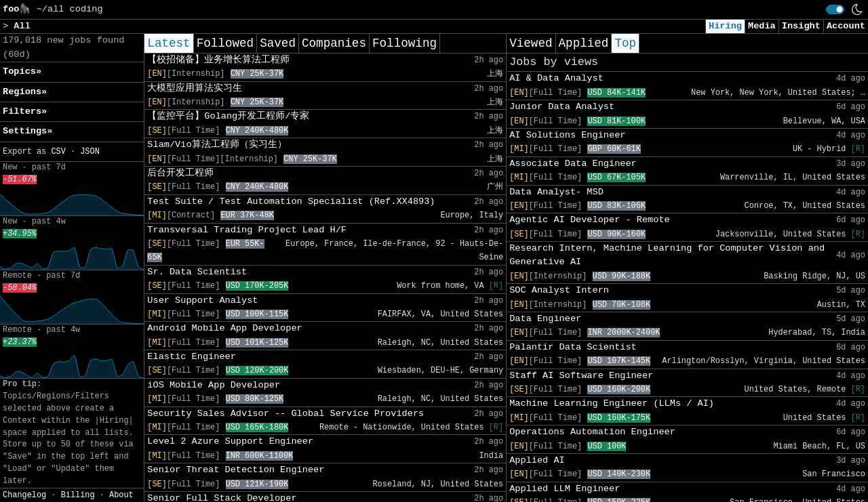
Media (762, 26)
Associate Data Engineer (573, 164)
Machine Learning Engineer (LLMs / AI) (612, 403)
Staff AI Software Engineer (581, 376)
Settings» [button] (27, 131)
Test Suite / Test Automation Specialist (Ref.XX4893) (291, 202)
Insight (801, 26)
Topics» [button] (22, 71)
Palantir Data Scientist (573, 347)
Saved (278, 43)
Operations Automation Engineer (592, 432)
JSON (90, 152)
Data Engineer (545, 319)
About (121, 495)
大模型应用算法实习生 (195, 88)
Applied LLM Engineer (565, 489)
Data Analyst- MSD (556, 192)
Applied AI (537, 460)
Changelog (24, 495)
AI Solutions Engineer (567, 135)
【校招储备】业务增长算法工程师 (218, 60)
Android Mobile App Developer (224, 328)
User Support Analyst (202, 300)
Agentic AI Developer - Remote (590, 220)
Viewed (531, 43)
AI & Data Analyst (556, 78)
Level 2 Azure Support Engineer (230, 441)
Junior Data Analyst (562, 107)
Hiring (725, 26)
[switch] (835, 9)
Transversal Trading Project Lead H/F (247, 230)
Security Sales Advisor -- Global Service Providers (285, 414)
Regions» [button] (25, 92)
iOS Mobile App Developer (214, 385)
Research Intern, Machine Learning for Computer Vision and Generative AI (667, 255)
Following (405, 43)
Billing (78, 495)
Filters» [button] (25, 111)
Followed (225, 43)
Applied (584, 43)
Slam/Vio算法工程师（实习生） (217, 145)
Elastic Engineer (192, 357)
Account (846, 26)
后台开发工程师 (180, 173)
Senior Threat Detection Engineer (236, 470)
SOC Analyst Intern (559, 290)
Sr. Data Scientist (197, 272)
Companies (334, 43)
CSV (58, 152)
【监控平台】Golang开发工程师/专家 (228, 116)
